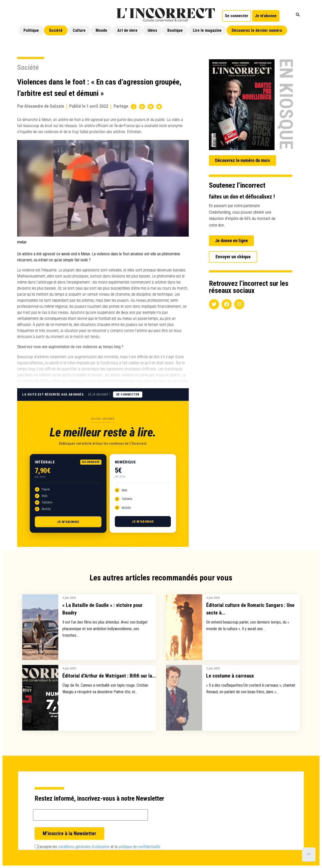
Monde (101, 30)
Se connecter (128, 395)
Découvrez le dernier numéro (257, 30)
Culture (79, 30)
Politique (31, 30)
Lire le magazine (207, 30)
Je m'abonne (68, 522)
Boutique (175, 30)
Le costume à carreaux (230, 676)
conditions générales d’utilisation (84, 847)
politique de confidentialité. (140, 847)
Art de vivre (127, 30)
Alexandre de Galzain (44, 106)
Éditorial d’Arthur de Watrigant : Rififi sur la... (109, 676)
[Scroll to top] (309, 854)
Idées (152, 30)
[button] (298, 15)
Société (56, 30)
